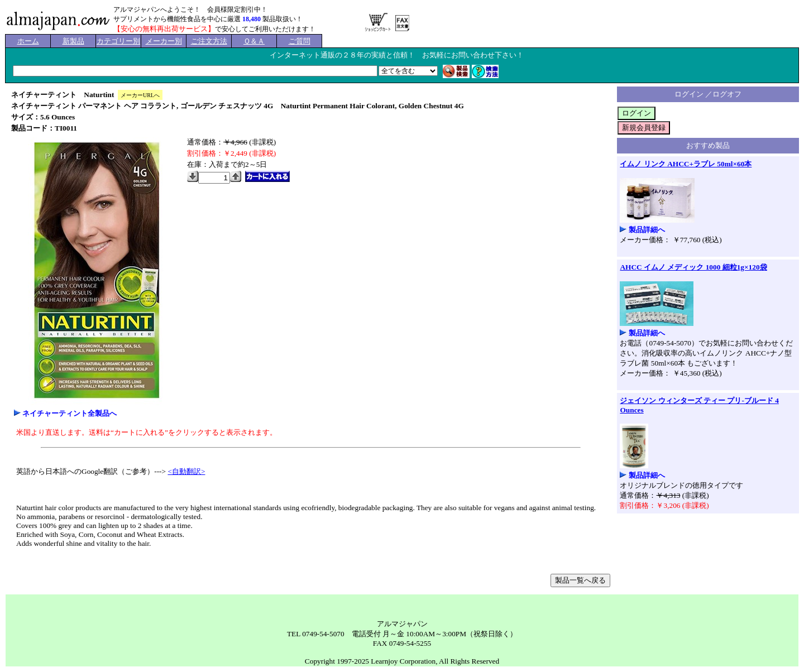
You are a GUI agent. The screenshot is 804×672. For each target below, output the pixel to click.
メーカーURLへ (140, 95)
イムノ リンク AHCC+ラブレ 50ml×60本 (686, 164)
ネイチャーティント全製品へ (70, 413)
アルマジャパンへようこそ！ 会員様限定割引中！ (190, 9)
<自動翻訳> (186, 471)
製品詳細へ (647, 230)
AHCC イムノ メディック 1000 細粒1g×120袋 (693, 267)
